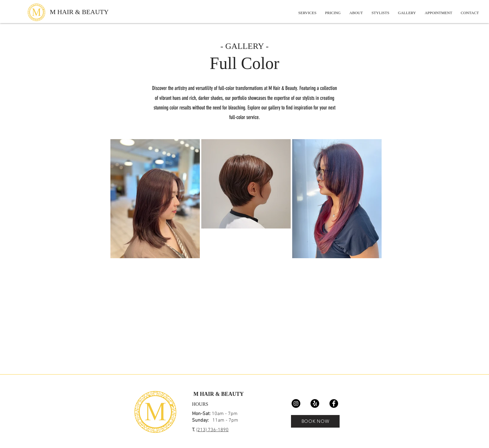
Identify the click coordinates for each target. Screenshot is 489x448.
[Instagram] (296, 403)
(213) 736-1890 (212, 430)
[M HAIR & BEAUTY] (86, 12)
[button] (407, 13)
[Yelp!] (315, 403)
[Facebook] (334, 403)
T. (194, 430)
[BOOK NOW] (315, 421)
